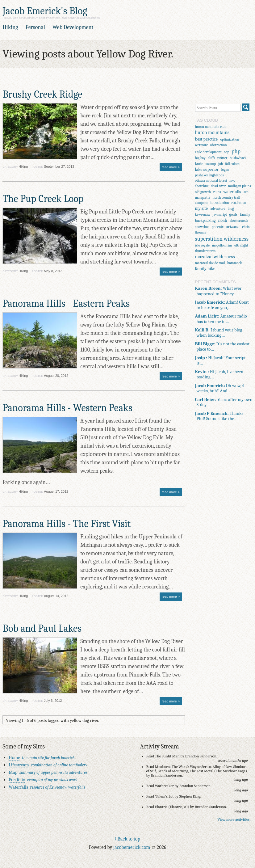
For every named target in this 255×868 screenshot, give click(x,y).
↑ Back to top (127, 839)
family (245, 214)
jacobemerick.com (132, 847)
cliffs (211, 158)
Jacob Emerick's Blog (45, 11)
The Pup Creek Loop (43, 199)
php (236, 152)
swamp (211, 164)
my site (202, 208)
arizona (233, 227)
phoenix (218, 227)
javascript (220, 215)
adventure (218, 209)
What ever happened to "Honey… (218, 291)
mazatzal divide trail (210, 263)
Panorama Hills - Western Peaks (67, 408)
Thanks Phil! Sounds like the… (219, 416)
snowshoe (202, 227)
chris (246, 227)
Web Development (73, 27)
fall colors (232, 164)
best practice (206, 139)
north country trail (226, 198)
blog (231, 209)
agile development (208, 152)
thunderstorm (205, 251)
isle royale (203, 245)
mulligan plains (240, 186)
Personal (35, 27)
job (221, 164)
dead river (218, 186)
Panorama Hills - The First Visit (67, 524)
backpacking (205, 220)
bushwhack (238, 158)
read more (169, 167)
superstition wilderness (222, 239)
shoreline (202, 186)
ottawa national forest (211, 181)
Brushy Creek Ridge (42, 94)
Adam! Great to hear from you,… (222, 305)
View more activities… (235, 820)
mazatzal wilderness (215, 257)
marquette (203, 198)
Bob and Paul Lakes (42, 628)
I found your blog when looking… (219, 333)
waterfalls (232, 192)
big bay (200, 158)
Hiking (10, 27)
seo (246, 192)
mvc (232, 181)
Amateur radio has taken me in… (221, 319)
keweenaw (203, 215)
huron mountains (212, 133)
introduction (220, 203)
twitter (222, 158)
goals (233, 214)
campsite (202, 203)
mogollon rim (222, 245)
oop (226, 152)
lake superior (207, 169)
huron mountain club (211, 127)
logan (225, 170)
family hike (205, 269)
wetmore (202, 145)
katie (199, 164)
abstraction (219, 145)
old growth (203, 192)
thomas (201, 232)
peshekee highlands (209, 175)
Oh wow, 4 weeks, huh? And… (220, 388)
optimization (230, 139)
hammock (235, 263)
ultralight (241, 245)
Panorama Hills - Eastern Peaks (66, 303)
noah (222, 220)
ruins (217, 192)
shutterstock (239, 221)
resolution (239, 203)
